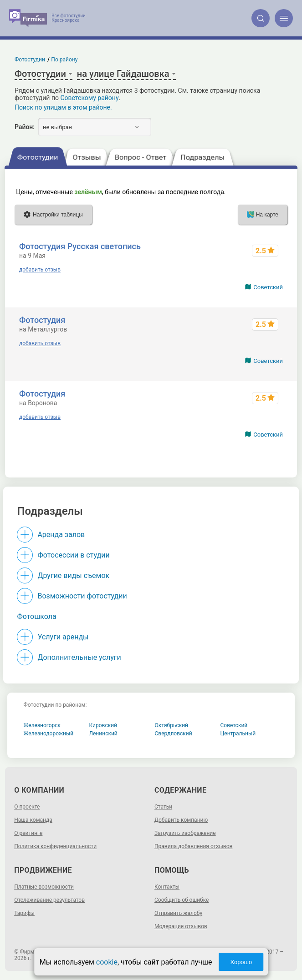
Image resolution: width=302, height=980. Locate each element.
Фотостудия (42, 320)
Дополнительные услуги (79, 657)
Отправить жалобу (178, 913)
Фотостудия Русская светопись (80, 246)
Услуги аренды (63, 637)
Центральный (238, 734)
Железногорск (42, 725)
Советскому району (89, 98)
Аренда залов (61, 535)
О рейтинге (28, 833)
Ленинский (103, 734)
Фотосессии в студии (73, 555)
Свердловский (174, 734)
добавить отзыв (40, 270)
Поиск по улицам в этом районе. (63, 107)
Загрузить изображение (185, 833)
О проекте (27, 807)
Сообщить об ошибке (182, 900)
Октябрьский (172, 725)
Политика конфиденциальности (55, 846)
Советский (268, 287)
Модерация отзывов (181, 926)
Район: (25, 127)
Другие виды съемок (73, 575)
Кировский (103, 725)
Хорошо (241, 962)
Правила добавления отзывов (193, 846)
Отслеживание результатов (49, 900)
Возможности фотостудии (82, 596)
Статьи (163, 807)
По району (65, 60)
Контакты (167, 887)
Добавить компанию (181, 820)
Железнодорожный (49, 734)
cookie (107, 962)
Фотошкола (36, 616)
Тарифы (24, 913)
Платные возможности (44, 887)
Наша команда (33, 820)
